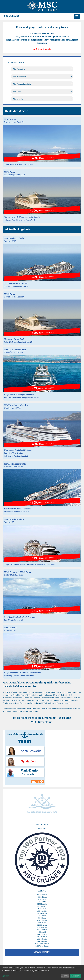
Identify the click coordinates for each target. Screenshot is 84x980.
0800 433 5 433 (11, 16)
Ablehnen (65, 976)
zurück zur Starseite (42, 49)
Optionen (5, 976)
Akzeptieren (76, 976)
